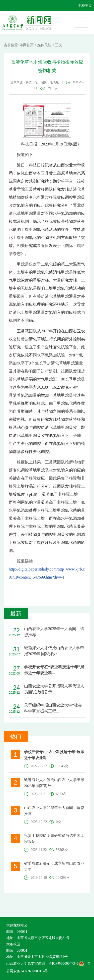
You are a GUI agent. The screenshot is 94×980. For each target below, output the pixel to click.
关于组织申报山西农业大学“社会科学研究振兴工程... (53, 708)
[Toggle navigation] (81, 23)
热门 (16, 737)
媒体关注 (44, 45)
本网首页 (27, 45)
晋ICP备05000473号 (66, 964)
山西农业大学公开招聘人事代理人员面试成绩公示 (54, 689)
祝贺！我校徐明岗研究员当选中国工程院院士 (54, 839)
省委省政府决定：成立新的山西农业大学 (54, 866)
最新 (16, 614)
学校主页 (85, 6)
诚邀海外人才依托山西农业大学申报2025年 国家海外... (54, 651)
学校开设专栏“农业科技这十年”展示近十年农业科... (54, 670)
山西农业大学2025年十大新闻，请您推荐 (54, 632)
